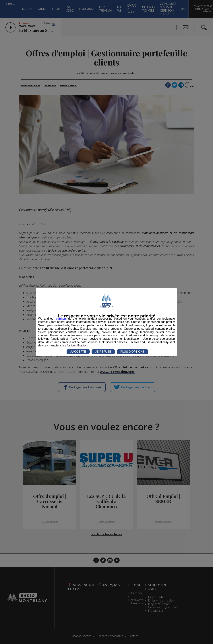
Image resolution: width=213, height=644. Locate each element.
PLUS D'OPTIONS (132, 352)
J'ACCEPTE (78, 352)
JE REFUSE (103, 352)
